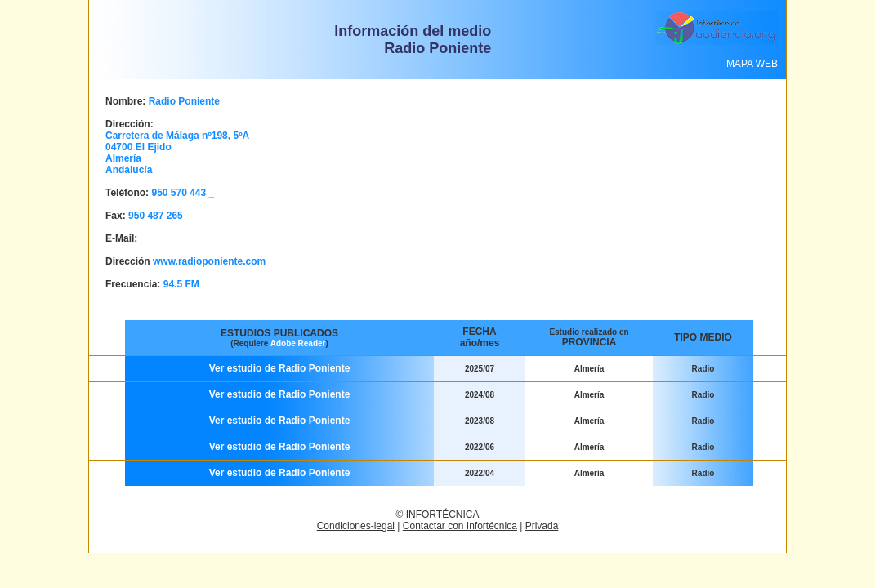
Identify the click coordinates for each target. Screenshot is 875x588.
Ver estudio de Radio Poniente (280, 368)
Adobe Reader (298, 343)
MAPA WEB (752, 64)
